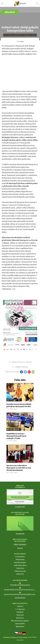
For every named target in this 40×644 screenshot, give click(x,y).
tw (25, 372)
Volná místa (20, 568)
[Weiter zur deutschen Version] (24, 633)
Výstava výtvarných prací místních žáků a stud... (20, 594)
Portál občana (20, 557)
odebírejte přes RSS (22, 367)
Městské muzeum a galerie (20, 621)
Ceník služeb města (20, 565)
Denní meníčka (20, 624)
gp (29, 372)
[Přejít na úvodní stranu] (20, 4)
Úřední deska (20, 560)
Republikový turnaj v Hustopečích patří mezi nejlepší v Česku (16, 436)
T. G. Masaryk (20, 609)
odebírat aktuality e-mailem (22, 362)
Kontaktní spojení (20, 562)
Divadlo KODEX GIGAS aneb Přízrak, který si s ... (20, 590)
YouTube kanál (20, 534)
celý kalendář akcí (20, 598)
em (33, 372)
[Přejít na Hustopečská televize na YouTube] (20, 524)
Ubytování (20, 615)
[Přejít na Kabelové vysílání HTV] (20, 497)
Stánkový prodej (20, 571)
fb (21, 372)
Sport (22, 42)
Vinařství (20, 606)
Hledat (37, 3)
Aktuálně (10, 12)
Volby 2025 (20, 574)
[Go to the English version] (20, 633)
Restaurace (20, 618)
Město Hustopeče (20, 544)
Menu (2, 3)
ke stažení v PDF (20, 507)
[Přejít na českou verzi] (16, 633)
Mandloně (20, 612)
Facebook (20, 548)
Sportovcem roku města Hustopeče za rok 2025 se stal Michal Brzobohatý (19, 468)
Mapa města (20, 626)
